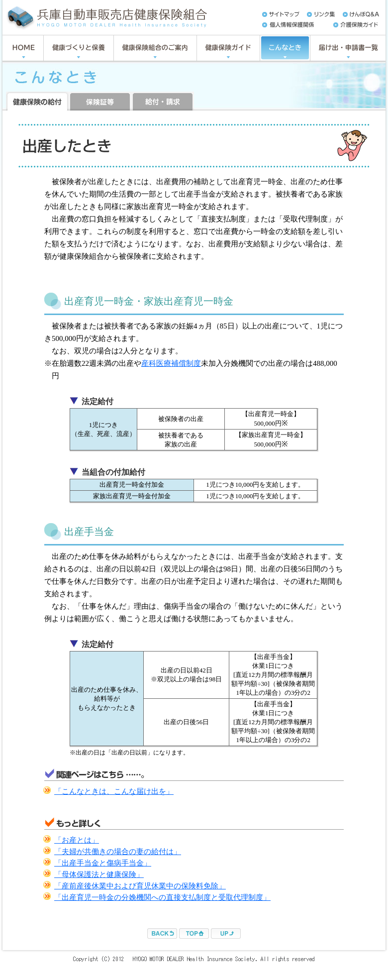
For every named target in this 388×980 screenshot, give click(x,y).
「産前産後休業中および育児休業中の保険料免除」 (140, 886)
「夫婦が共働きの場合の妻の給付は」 (118, 852)
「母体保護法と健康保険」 (99, 874)
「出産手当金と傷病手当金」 (103, 863)
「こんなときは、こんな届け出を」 (114, 791)
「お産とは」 (77, 840)
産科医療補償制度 (171, 363)
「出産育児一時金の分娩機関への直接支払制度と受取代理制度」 (162, 897)
